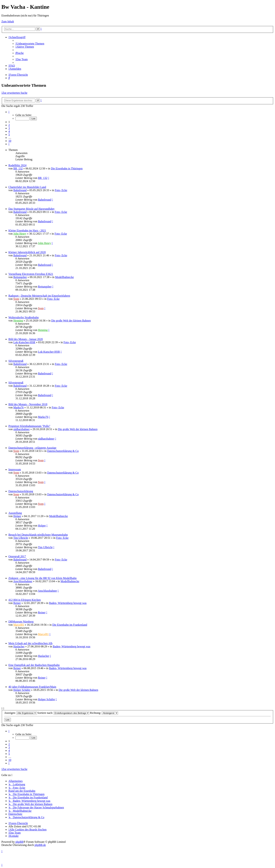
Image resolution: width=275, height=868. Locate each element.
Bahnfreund (20, 190)
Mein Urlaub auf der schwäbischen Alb (30, 643)
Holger (17, 516)
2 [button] (9, 125)
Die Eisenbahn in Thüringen (67, 168)
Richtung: (104, 713)
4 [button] (9, 131)
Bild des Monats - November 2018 (28, 404)
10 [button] (10, 141)
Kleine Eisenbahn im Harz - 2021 (27, 230)
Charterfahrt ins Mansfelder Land (27, 187)
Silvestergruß (16, 361)
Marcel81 (19, 625)
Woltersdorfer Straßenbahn (24, 317)
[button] (9, 112)
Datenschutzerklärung (21, 491)
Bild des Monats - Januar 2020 (26, 339)
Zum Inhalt (8, 21)
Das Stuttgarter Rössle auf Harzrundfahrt (31, 209)
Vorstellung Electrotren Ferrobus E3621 (31, 274)
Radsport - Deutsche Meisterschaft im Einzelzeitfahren (39, 296)
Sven (16, 299)
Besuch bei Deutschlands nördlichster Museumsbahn (38, 535)
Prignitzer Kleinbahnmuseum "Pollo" (29, 426)
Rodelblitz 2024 (17, 165)
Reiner (17, 603)
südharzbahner (21, 429)
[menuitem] (30, 44)
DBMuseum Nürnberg (21, 622)
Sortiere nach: (63, 713)
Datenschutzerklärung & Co (63, 451)
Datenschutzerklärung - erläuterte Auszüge (32, 448)
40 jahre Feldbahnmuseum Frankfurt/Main (32, 687)
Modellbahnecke (64, 277)
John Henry (20, 234)
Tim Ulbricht (21, 538)
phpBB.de (40, 845)
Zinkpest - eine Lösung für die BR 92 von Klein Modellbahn (42, 578)
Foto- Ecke (61, 190)
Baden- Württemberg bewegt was (68, 603)
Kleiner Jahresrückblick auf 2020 (27, 252)
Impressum (15, 469)
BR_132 (18, 168)
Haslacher (19, 646)
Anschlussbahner (23, 581)
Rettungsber (20, 277)
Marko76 (19, 407)
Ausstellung (15, 513)
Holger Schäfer (22, 690)
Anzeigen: (20, 713)
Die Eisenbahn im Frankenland (70, 625)
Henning (18, 321)
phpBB (19, 842)
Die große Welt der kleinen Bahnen (71, 321)
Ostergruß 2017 (17, 556)
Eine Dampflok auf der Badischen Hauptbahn (34, 665)
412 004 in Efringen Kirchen (25, 600)
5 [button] (9, 134)
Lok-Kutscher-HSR (24, 342)
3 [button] (9, 128)
